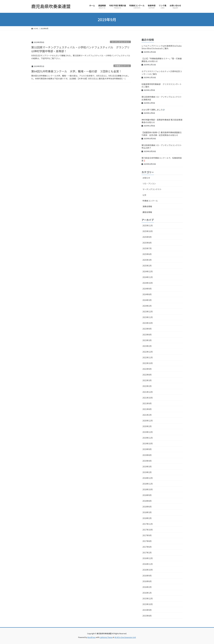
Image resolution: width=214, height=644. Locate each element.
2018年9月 (147, 495)
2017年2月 (147, 553)
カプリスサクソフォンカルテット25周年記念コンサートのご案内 (162, 73)
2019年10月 (148, 443)
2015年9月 (147, 610)
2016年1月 (147, 593)
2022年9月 (147, 369)
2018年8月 (147, 501)
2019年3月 (147, 467)
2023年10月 (148, 323)
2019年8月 (147, 455)
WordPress (92, 637)
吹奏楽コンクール (122, 66)
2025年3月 (147, 260)
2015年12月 (148, 598)
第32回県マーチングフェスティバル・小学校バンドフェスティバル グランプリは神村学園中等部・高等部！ (80, 49)
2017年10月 (148, 530)
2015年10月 (148, 604)
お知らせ (146, 178)
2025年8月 (147, 243)
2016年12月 (148, 558)
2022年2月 (147, 386)
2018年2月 (147, 518)
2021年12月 (148, 392)
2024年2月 (147, 306)
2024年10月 (148, 283)
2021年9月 (147, 403)
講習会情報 (147, 212)
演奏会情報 (147, 206)
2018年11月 (148, 484)
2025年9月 (147, 237)
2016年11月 (148, 564)
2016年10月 (148, 570)
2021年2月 (147, 415)
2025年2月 (147, 266)
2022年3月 (147, 380)
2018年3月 (147, 512)
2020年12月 (148, 421)
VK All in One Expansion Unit (125, 637)
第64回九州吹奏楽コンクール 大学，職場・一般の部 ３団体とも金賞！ (76, 71)
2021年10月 (148, 398)
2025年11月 (148, 225)
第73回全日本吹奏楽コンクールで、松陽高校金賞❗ (162, 159)
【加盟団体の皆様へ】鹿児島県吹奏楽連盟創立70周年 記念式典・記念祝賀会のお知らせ (162, 134)
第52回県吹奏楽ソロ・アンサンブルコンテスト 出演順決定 (163, 98)
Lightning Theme (106, 637)
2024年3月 (147, 300)
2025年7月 (147, 248)
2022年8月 (147, 375)
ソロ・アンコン (149, 183)
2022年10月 (148, 363)
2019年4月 (147, 461)
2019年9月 (147, 449)
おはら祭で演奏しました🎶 (153, 110)
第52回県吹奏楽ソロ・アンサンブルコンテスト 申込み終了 (163, 147)
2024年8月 (147, 294)
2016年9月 (147, 576)
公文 (144, 195)
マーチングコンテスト (120, 42)
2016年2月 (147, 587)
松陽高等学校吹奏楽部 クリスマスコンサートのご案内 (162, 85)
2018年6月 (147, 507)
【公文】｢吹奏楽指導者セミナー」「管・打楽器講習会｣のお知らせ (162, 60)
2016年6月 (147, 581)
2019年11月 (148, 438)
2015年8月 (147, 616)
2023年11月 (148, 317)
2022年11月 (148, 357)
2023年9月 (147, 329)
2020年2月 (147, 426)
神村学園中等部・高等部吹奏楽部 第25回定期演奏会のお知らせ (162, 121)
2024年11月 (148, 277)
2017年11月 (148, 524)
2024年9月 (147, 289)
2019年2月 (147, 472)
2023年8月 (147, 335)
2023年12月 (148, 312)
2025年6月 (147, 254)
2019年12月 (148, 432)
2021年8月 (147, 409)
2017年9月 (147, 535)
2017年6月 (147, 547)
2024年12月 (148, 271)
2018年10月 (148, 489)
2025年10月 (148, 231)
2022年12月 (148, 352)
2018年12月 (148, 478)
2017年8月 (147, 541)
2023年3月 (147, 340)
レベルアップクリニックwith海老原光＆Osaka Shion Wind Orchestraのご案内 (162, 47)
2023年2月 (147, 346)
